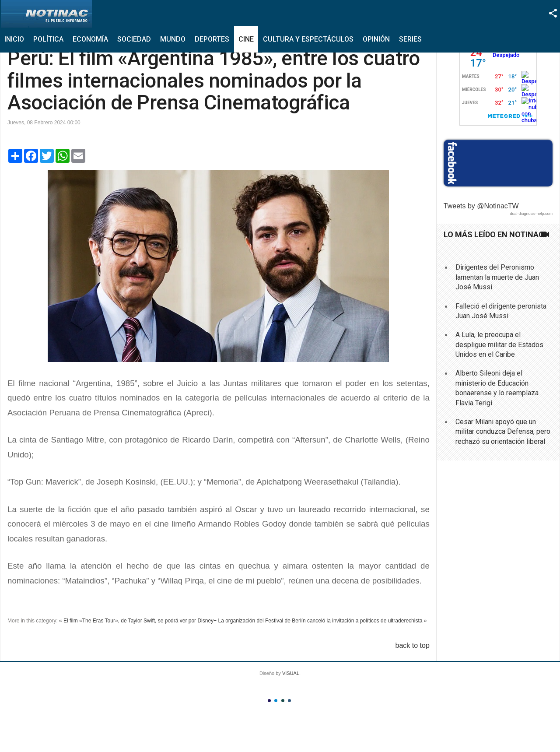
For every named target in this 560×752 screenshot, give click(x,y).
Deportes (212, 39)
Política (48, 39)
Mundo (173, 39)
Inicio (14, 39)
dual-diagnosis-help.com (531, 214)
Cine (246, 39)
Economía (90, 39)
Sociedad (134, 39)
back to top (413, 645)
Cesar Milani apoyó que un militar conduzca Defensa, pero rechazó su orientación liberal (503, 432)
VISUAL (291, 673)
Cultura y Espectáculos (308, 39)
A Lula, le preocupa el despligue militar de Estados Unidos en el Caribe (499, 344)
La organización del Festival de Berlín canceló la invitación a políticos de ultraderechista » (322, 621)
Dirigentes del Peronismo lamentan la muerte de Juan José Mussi (497, 277)
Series (410, 39)
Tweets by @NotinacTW (481, 206)
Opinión (376, 39)
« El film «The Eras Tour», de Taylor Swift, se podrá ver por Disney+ (138, 621)
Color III (283, 701)
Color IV (289, 701)
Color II (276, 701)
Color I (269, 701)
